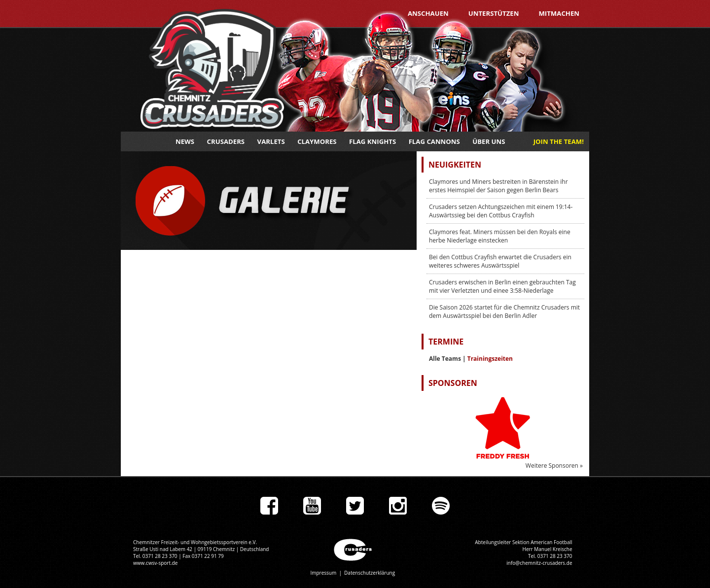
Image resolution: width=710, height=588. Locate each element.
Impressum (323, 573)
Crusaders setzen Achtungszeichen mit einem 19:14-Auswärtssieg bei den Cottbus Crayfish (501, 211)
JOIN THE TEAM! (559, 141)
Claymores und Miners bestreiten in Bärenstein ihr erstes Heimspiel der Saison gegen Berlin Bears (498, 186)
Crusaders (226, 141)
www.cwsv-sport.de (155, 563)
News (185, 141)
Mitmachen (559, 13)
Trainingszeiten (490, 359)
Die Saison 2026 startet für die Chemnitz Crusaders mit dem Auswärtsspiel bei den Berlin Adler (504, 311)
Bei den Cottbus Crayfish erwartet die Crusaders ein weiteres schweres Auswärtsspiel (500, 261)
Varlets (271, 141)
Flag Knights (373, 141)
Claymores (317, 141)
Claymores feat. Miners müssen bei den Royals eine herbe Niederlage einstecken (500, 236)
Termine (446, 342)
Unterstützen (494, 13)
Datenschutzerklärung (370, 573)
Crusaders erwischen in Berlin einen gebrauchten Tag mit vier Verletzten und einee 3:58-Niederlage (502, 286)
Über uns (489, 141)
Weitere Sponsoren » (554, 466)
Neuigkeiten (455, 165)
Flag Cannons (434, 141)
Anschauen (428, 13)
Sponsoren (453, 383)
